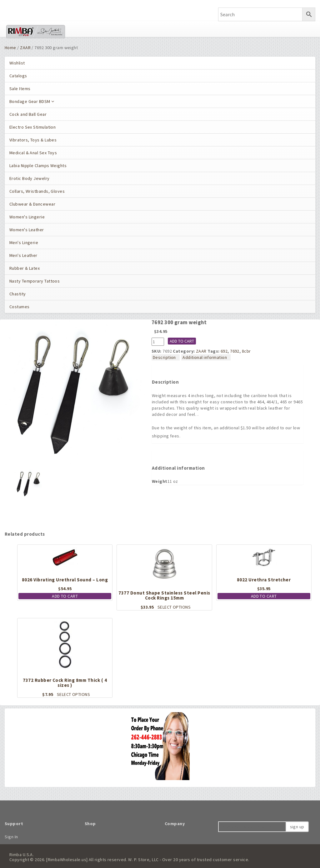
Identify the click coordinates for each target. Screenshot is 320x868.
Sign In (11, 837)
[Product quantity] (158, 342)
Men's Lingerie (24, 243)
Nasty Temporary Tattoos (35, 281)
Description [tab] (164, 357)
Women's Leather (27, 230)
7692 (235, 351)
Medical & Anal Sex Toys (33, 153)
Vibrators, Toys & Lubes (33, 140)
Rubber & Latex (25, 268)
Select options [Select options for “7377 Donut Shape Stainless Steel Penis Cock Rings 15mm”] (174, 607)
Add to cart (182, 341)
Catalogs (18, 76)
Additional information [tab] (205, 357)
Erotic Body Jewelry (30, 178)
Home (10, 48)
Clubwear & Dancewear (32, 204)
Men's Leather (23, 255)
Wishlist (17, 63)
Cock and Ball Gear (28, 114)
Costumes (20, 307)
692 (224, 351)
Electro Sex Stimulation (32, 127)
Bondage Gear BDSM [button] (32, 101)
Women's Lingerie (27, 217)
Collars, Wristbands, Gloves (37, 191)
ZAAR (25, 48)
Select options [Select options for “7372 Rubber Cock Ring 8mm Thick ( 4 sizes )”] (73, 694)
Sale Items (20, 89)
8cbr (246, 351)
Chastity (18, 294)
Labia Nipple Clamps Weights (38, 166)
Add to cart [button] (65, 596)
